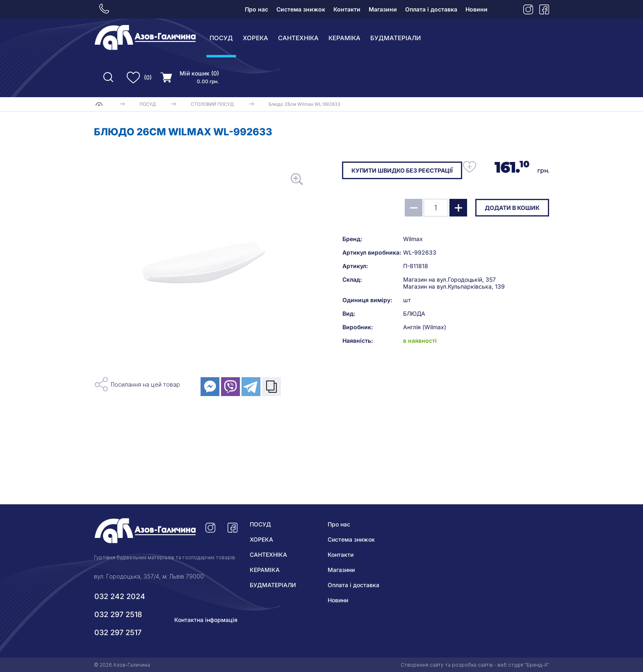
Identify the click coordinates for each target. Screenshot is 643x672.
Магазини (383, 9)
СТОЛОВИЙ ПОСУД (212, 104)
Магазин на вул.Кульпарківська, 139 (454, 286)
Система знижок (301, 9)
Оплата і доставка (431, 9)
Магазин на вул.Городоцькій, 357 (449, 279)
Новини (477, 9)
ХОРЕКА (255, 38)
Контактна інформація (206, 620)
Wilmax (413, 239)
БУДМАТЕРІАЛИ (396, 38)
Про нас (257, 9)
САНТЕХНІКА (298, 38)
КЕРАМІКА (344, 38)
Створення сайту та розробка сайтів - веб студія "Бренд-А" (475, 665)
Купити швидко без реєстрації (402, 170)
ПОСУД (221, 38)
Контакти (347, 9)
